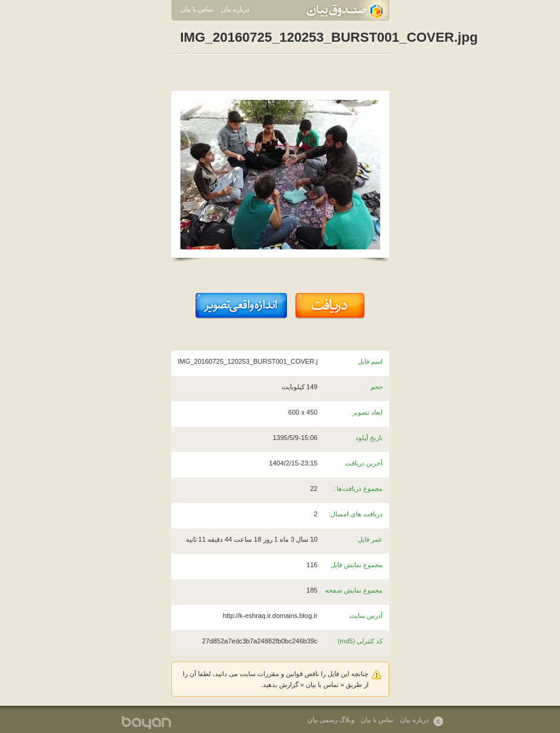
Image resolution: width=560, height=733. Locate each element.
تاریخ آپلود (369, 438)
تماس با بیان (197, 9)
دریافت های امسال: (356, 514)
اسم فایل (370, 361)
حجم (377, 387)
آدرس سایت (366, 616)
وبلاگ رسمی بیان (331, 720)
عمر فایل (370, 539)
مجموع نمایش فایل (357, 565)
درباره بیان (235, 9)
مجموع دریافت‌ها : (358, 488)
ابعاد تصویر (367, 412)
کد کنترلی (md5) (361, 641)
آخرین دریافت (364, 463)
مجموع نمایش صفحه (354, 590)
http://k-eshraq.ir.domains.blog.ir (270, 616)
